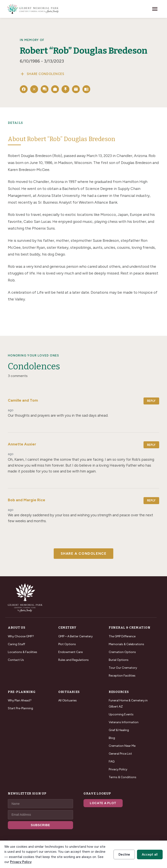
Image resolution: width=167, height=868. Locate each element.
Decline (124, 854)
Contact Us (16, 660)
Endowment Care (70, 652)
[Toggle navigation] (155, 9)
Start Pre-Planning (20, 708)
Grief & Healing (119, 730)
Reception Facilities (122, 676)
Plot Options (67, 644)
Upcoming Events (121, 714)
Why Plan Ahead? (20, 700)
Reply (151, 401)
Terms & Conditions (123, 777)
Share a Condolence (84, 553)
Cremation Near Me (122, 746)
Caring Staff (16, 644)
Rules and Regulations (73, 660)
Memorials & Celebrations (126, 644)
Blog (112, 738)
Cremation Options (122, 652)
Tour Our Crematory (123, 668)
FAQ (112, 761)
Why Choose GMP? (21, 636)
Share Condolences (42, 74)
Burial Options (119, 660)
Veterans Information (124, 722)
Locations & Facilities (23, 652)
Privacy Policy (118, 769)
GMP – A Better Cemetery (75, 636)
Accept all (150, 854)
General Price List (120, 754)
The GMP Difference (122, 636)
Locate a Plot (103, 803)
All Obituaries (68, 700)
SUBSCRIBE (41, 825)
